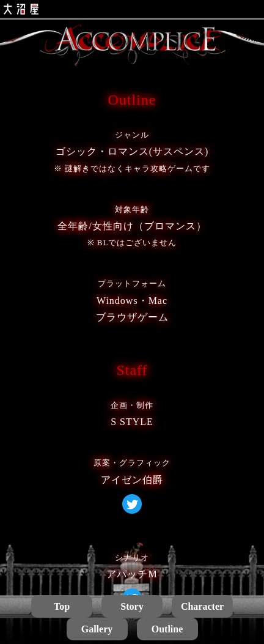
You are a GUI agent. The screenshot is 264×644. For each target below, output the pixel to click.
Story (132, 606)
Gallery (97, 629)
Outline (167, 629)
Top (62, 606)
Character (202, 606)
